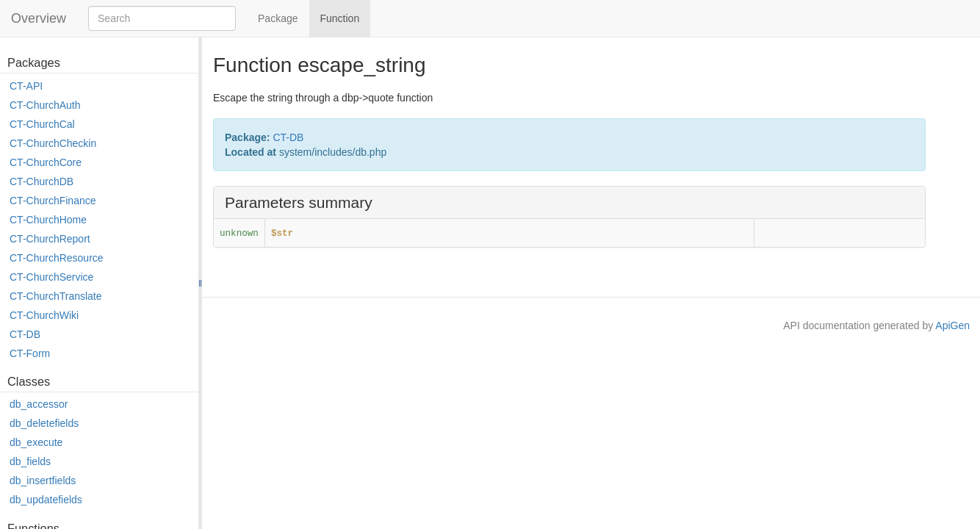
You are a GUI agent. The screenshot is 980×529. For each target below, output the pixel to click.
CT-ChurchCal (42, 124)
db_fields (30, 461)
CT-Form (30, 353)
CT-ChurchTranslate (56, 296)
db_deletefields (44, 423)
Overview (39, 18)
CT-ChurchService (51, 277)
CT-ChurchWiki (44, 315)
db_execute (36, 442)
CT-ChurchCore (46, 162)
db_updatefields (46, 500)
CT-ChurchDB (42, 181)
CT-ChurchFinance (53, 201)
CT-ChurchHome (48, 220)
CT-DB (25, 334)
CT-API (26, 86)
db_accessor (39, 404)
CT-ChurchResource (57, 258)
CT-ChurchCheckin (53, 143)
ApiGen (952, 325)
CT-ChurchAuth (45, 105)
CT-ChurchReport (50, 239)
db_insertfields (43, 481)
